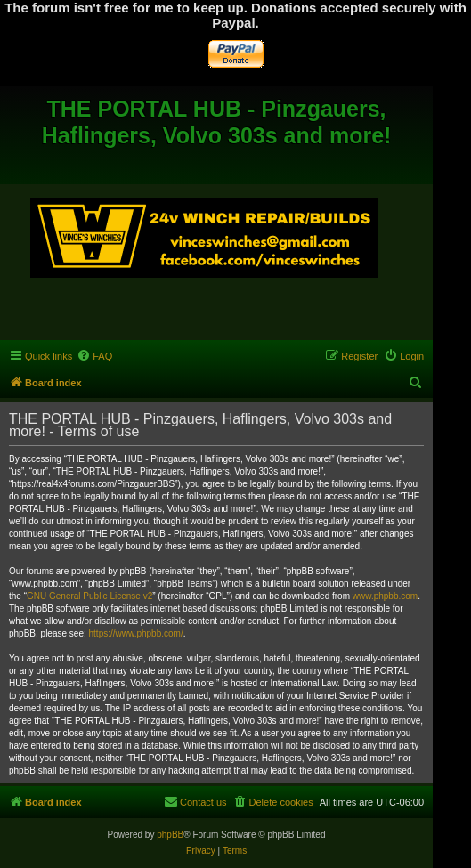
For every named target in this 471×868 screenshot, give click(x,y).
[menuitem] (94, 356)
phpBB (170, 835)
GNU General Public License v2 (89, 596)
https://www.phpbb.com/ (136, 633)
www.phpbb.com (385, 596)
